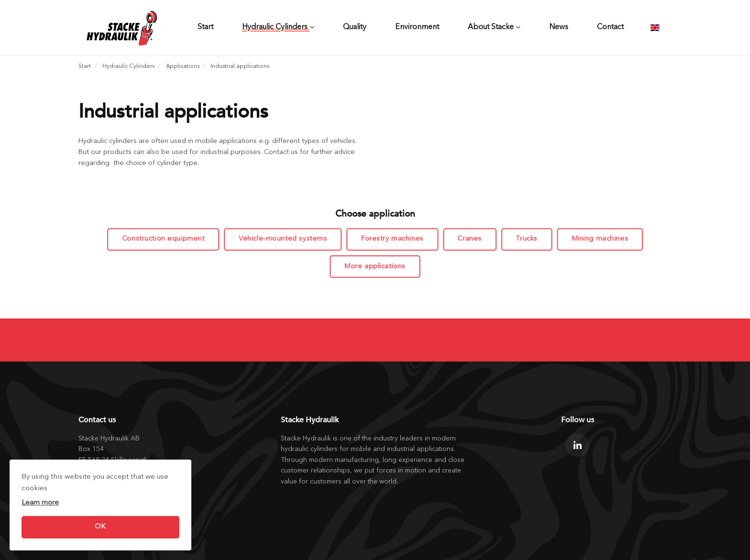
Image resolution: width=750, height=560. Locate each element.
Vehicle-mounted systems (284, 239)
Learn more (40, 503)
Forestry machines (392, 239)
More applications (375, 266)
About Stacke (494, 27)
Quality (355, 27)
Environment (417, 27)
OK (100, 527)
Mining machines (598, 239)
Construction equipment (165, 239)
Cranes (469, 239)
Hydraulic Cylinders (278, 27)
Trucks (525, 239)
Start (205, 27)
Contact (610, 27)
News (559, 27)
